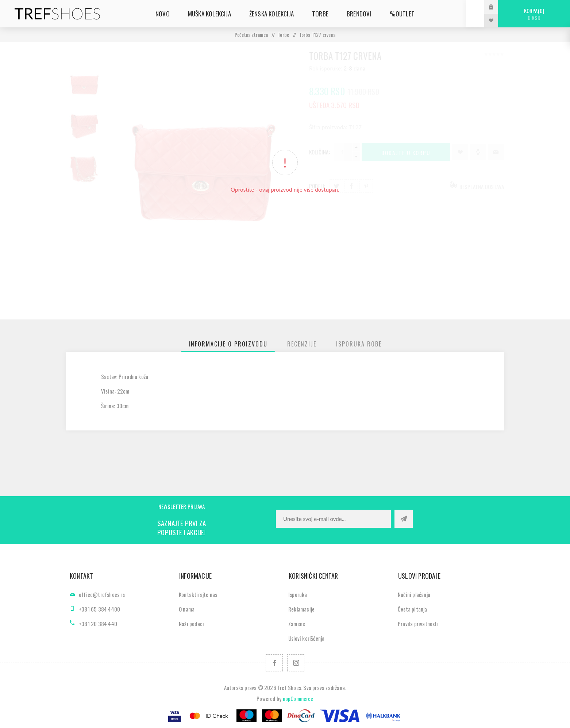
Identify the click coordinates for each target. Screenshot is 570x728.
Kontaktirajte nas (198, 594)
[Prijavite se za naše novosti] (333, 519)
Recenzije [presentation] (302, 344)
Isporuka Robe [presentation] (359, 344)
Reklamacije (301, 609)
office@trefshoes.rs (102, 594)
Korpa (534, 14)
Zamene (297, 624)
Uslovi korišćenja (306, 638)
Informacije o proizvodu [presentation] (228, 344)
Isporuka (298, 594)
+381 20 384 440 (98, 624)
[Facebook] (274, 663)
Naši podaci (191, 624)
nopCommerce (298, 698)
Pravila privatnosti (418, 624)
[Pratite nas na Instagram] (296, 663)
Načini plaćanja (414, 594)
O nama (187, 609)
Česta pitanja (413, 609)
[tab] (228, 344)
